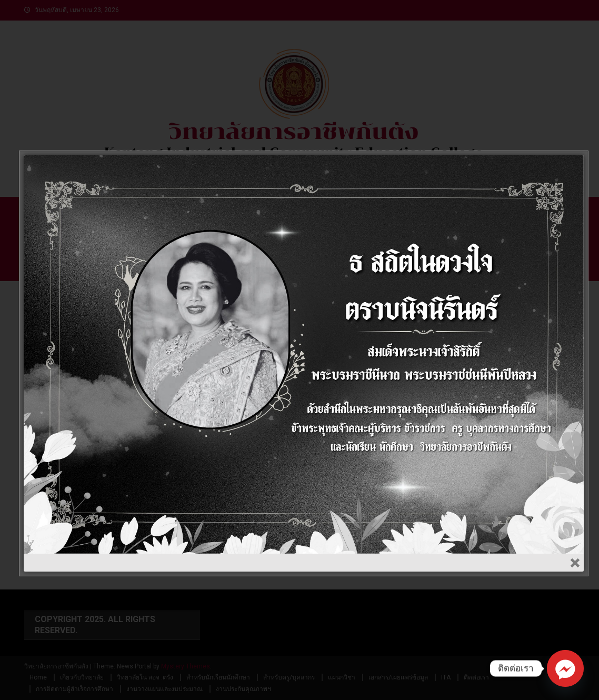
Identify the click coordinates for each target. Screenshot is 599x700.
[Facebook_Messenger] (565, 668)
